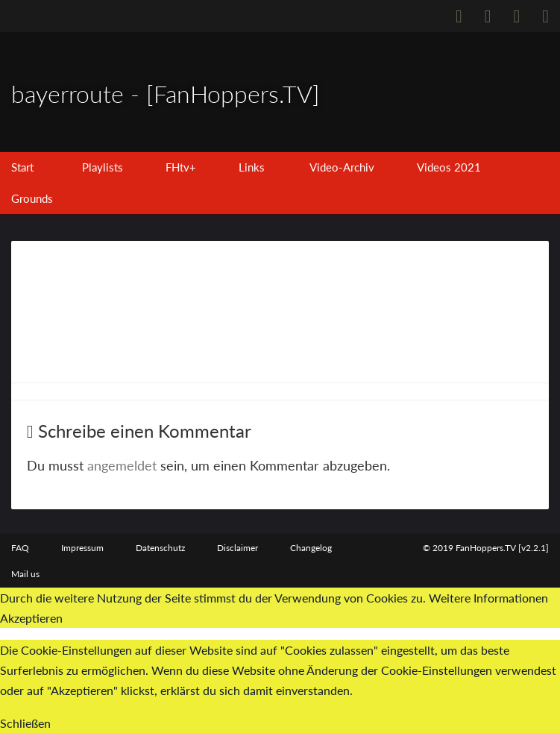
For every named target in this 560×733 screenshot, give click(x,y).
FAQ (20, 548)
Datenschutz (160, 548)
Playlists (103, 167)
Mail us (25, 574)
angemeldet (122, 465)
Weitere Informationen (488, 598)
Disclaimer (237, 548)
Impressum (82, 548)
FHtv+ (181, 167)
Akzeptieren (31, 618)
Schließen (25, 723)
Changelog (311, 548)
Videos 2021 (449, 167)
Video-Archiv (342, 167)
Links (252, 167)
